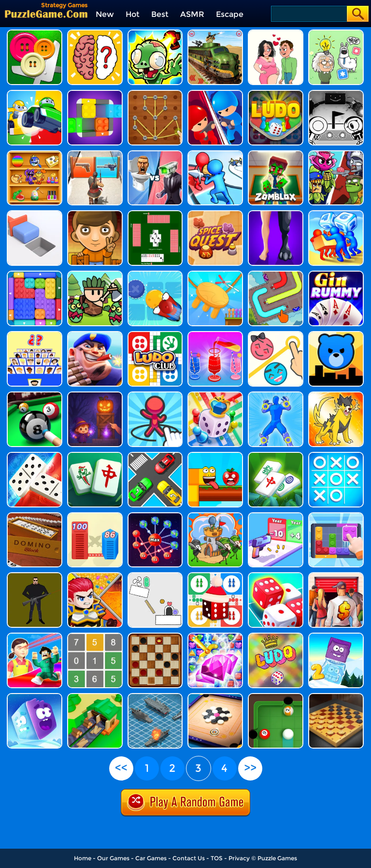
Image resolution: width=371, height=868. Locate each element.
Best (160, 14)
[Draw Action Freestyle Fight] (276, 395)
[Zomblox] (276, 154)
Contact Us (189, 858)
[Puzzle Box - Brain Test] (336, 33)
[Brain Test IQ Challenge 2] (95, 33)
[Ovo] (336, 94)
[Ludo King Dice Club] (155, 335)
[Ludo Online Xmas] (215, 576)
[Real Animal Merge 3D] (276, 214)
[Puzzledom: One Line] (35, 154)
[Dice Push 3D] (336, 214)
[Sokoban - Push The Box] (155, 274)
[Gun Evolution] (276, 516)
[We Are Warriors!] (215, 516)
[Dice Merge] (276, 576)
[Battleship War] (155, 697)
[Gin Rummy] (336, 274)
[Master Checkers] (336, 697)
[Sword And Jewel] (215, 636)
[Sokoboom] (95, 214)
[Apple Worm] (215, 456)
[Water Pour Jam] (215, 335)
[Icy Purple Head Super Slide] (35, 697)
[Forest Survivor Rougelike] (95, 274)
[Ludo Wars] (276, 636)
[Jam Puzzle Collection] (155, 456)
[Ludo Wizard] (276, 94)
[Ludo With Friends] (215, 395)
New (105, 14)
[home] (46, 14)
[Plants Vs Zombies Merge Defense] (336, 154)
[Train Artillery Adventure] (215, 33)
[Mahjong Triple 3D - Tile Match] (276, 456)
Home (83, 858)
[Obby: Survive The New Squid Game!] (35, 636)
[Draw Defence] (155, 395)
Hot (133, 14)
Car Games (151, 858)
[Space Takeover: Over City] (155, 516)
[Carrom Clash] (215, 697)
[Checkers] (155, 636)
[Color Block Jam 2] (35, 274)
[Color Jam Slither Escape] (276, 274)
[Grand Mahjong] (95, 456)
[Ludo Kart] (35, 94)
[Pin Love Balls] (276, 335)
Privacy (239, 858)
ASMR (192, 14)
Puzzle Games (277, 858)
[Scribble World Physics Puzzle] (155, 576)
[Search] (308, 14)
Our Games (113, 858)
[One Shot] (35, 576)
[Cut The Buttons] (35, 33)
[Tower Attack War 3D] (215, 94)
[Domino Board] (35, 456)
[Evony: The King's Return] (95, 154)
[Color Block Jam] (336, 516)
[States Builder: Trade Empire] (95, 697)
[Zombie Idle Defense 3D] (155, 33)
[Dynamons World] (336, 395)
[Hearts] (155, 214)
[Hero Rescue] (95, 576)
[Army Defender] (95, 335)
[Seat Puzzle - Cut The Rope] (215, 274)
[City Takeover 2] (336, 335)
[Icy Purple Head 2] (336, 636)
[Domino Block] (35, 516)
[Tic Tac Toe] (336, 456)
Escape (230, 14)
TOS (217, 858)
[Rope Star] (155, 94)
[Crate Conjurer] (95, 395)
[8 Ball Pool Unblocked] (35, 395)
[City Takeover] (95, 516)
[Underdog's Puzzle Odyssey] (276, 33)
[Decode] (95, 636)
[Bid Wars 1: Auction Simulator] (336, 576)
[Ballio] (276, 697)
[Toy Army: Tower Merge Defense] (215, 154)
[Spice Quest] (215, 214)
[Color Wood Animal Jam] (95, 94)
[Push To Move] (35, 214)
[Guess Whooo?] (35, 335)
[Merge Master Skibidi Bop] (155, 154)
